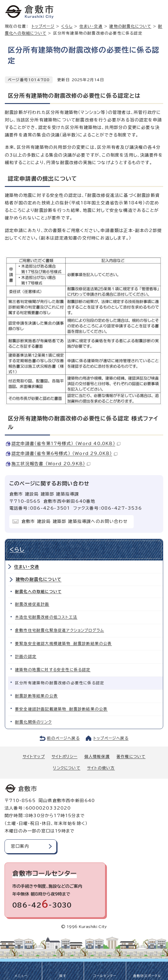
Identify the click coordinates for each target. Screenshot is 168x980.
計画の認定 (26, 656)
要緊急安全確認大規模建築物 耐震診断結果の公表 (64, 644)
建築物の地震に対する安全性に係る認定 (53, 670)
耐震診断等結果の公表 (36, 696)
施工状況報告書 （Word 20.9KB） (51, 464)
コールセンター (105, 976)
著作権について (131, 757)
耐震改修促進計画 (32, 604)
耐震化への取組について (38, 592)
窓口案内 (20, 846)
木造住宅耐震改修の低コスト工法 (46, 617)
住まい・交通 (91, 26)
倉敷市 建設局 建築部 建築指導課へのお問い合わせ (75, 521)
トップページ (43, 26)
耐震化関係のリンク (33, 722)
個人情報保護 (97, 757)
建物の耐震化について (130, 26)
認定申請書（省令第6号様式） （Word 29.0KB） (64, 453)
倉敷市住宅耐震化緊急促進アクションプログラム (59, 630)
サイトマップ (34, 757)
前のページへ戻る (63, 738)
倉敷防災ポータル (147, 976)
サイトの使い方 (101, 768)
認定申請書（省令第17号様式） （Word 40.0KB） (66, 444)
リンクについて (67, 768)
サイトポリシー (64, 757)
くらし (67, 26)
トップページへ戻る (111, 738)
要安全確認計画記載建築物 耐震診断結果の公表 (61, 709)
